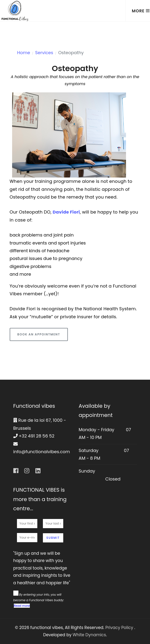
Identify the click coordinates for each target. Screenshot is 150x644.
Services (44, 53)
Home (24, 53)
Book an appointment (39, 334)
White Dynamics (89, 635)
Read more (22, 606)
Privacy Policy (120, 628)
